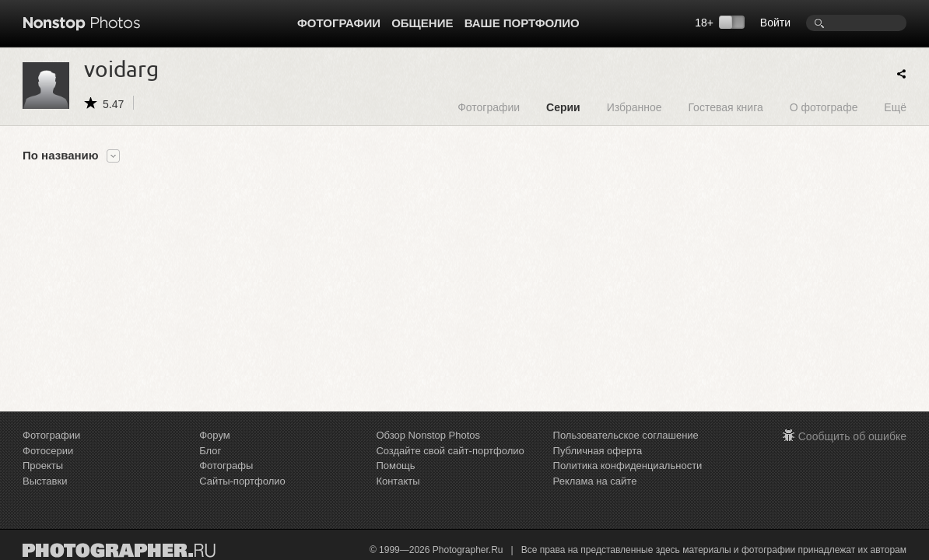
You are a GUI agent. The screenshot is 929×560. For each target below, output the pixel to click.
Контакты (398, 481)
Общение (422, 23)
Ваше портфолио (522, 23)
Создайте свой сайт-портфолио (450, 451)
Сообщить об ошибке (852, 436)
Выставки (45, 481)
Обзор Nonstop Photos (428, 435)
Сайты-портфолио (242, 481)
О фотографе (824, 107)
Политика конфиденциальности (628, 465)
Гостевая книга (725, 107)
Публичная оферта (598, 451)
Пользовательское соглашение (626, 435)
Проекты (43, 465)
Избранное (635, 107)
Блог (210, 451)
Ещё (895, 107)
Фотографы (226, 465)
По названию (61, 156)
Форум (215, 435)
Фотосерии (48, 451)
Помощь (395, 465)
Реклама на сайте (595, 481)
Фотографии (339, 23)
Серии (563, 107)
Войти (775, 23)
